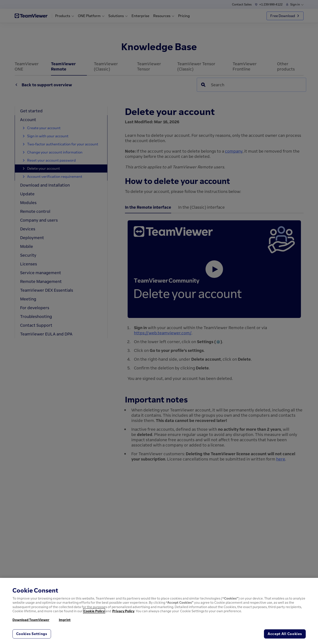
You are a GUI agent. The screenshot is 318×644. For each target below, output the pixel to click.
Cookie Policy (94, 611)
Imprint (65, 620)
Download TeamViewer (31, 620)
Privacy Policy (123, 611)
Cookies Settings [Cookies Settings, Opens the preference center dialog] (32, 634)
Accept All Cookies (285, 634)
